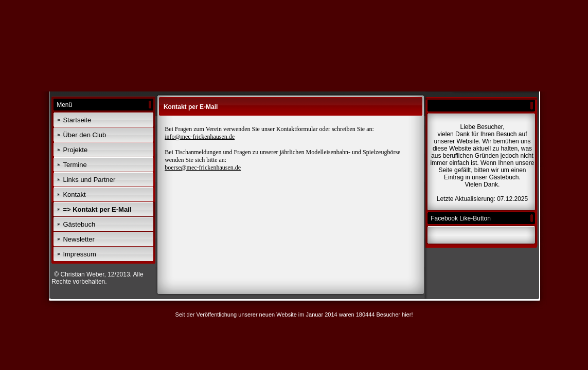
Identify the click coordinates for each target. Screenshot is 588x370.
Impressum (79, 254)
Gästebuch (79, 224)
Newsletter (78, 239)
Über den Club (84, 135)
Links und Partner (89, 180)
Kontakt (74, 195)
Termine (75, 165)
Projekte (75, 150)
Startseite (77, 120)
